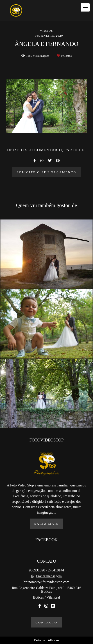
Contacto (46, 622)
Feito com (46, 640)
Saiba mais (47, 524)
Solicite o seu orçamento (46, 172)
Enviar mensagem (49, 576)
